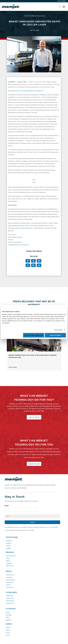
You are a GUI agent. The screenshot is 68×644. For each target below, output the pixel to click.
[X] (33, 261)
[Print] (39, 265)
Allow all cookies (55, 335)
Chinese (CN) (10, 598)
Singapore (8, 620)
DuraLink (8, 543)
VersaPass (9, 541)
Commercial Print (11, 556)
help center (62, 1)
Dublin (7, 617)
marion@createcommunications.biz (19, 245)
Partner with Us (10, 575)
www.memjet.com (28, 228)
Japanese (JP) (10, 603)
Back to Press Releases (35, 16)
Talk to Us (34, 464)
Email (7, 506)
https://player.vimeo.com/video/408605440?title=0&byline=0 (26, 91)
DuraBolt (8, 548)
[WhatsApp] (28, 265)
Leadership (9, 577)
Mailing (8, 561)
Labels (8, 558)
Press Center (10, 582)
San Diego (9, 615)
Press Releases (10, 580)
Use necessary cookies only (34, 335)
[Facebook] (28, 261)
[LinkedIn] (39, 261)
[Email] (33, 265)
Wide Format (10, 566)
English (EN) (10, 596)
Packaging (9, 563)
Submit (32, 522)
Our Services (10, 587)
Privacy (8, 632)
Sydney (8, 612)
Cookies (8, 630)
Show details (58, 330)
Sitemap (8, 627)
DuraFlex (9, 546)
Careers (8, 585)
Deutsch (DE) (10, 601)
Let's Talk (34, 417)
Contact (8, 635)
